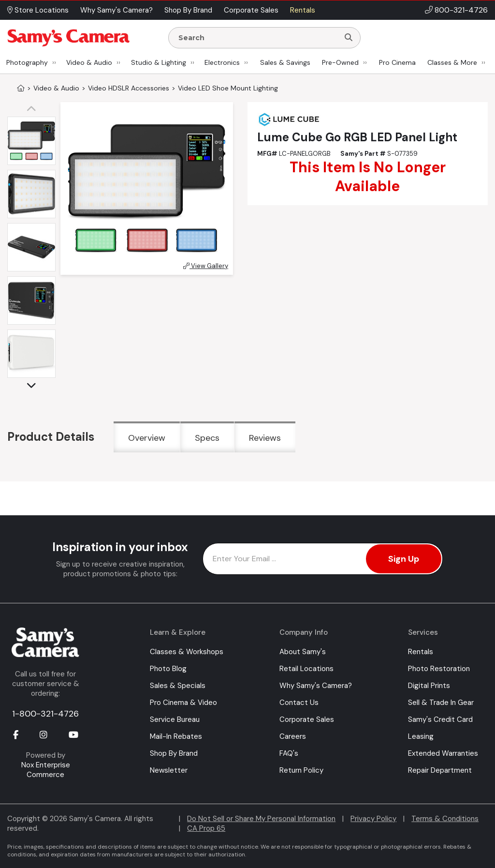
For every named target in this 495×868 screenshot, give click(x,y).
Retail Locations (306, 669)
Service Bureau (175, 719)
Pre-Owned (340, 62)
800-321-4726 (461, 10)
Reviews (265, 438)
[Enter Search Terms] (258, 38)
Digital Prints (429, 686)
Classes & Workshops (187, 652)
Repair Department (440, 770)
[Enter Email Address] (323, 559)
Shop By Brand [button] (188, 10)
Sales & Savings (285, 62)
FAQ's (289, 753)
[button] (34, 109)
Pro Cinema (397, 62)
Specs (207, 438)
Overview (147, 438)
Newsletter (169, 770)
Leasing (421, 736)
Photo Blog (168, 669)
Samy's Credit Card (440, 719)
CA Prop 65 (206, 828)
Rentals (421, 652)
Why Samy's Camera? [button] (116, 10)
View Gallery (206, 266)
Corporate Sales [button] (251, 10)
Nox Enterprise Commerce (46, 770)
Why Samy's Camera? (316, 686)
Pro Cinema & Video (183, 703)
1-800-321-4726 (45, 714)
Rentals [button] (303, 10)
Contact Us (299, 703)
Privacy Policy (373, 819)
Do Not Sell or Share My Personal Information (261, 819)
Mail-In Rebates (176, 736)
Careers (293, 736)
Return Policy (301, 770)
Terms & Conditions (445, 819)
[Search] (349, 38)
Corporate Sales (307, 719)
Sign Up (404, 559)
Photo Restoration (439, 669)
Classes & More (452, 62)
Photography (27, 62)
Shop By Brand (174, 753)
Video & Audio (89, 62)
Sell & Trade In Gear (441, 703)
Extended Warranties (443, 753)
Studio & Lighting (159, 62)
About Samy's (303, 652)
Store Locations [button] (38, 10)
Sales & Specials (178, 686)
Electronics (222, 62)
